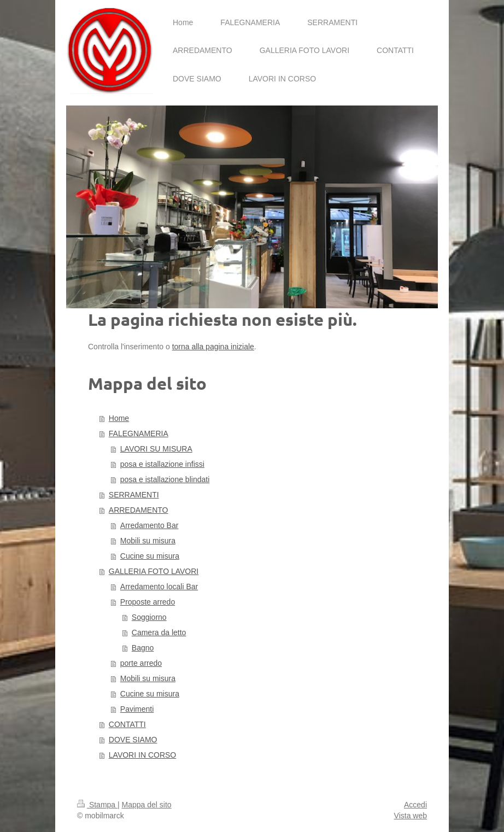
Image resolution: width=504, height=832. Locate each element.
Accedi (415, 805)
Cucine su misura (150, 556)
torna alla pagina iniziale (213, 347)
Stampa (97, 805)
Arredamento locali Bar (159, 587)
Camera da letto (159, 632)
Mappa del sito (147, 805)
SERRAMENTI (134, 495)
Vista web (411, 816)
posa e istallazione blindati (165, 479)
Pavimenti (137, 709)
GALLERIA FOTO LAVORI (154, 571)
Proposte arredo (148, 602)
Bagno (143, 648)
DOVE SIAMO (133, 740)
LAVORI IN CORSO (142, 755)
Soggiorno (149, 617)
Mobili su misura (148, 541)
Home (119, 418)
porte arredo (141, 663)
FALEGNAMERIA (139, 433)
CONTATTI (127, 724)
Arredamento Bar (150, 525)
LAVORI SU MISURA (156, 449)
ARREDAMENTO (139, 510)
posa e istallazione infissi (162, 464)
